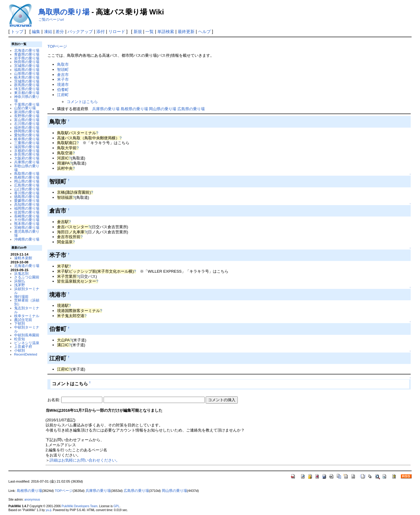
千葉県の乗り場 (27, 104)
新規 (138, 32)
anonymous (32, 500)
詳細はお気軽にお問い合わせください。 (85, 460)
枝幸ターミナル (27, 316)
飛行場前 (21, 297)
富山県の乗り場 (27, 120)
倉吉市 (63, 75)
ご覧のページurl (51, 20)
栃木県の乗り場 (27, 77)
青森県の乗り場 (27, 54)
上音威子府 (23, 346)
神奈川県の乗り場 (27, 98)
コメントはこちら (82, 102)
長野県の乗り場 (27, 116)
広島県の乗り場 (27, 185)
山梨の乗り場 (25, 108)
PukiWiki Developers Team (80, 506)
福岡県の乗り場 (27, 208)
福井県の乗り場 (27, 127)
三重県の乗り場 (27, 143)
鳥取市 (63, 64)
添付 (101, 32)
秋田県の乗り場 (27, 62)
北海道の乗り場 (27, 50)
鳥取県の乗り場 (64, 12)
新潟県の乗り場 (27, 112)
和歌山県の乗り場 (27, 168)
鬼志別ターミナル (27, 310)
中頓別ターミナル (27, 329)
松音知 (20, 339)
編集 (36, 32)
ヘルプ (204, 32)
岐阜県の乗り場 (27, 139)
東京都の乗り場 (27, 93)
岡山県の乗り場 (27, 181)
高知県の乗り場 (27, 204)
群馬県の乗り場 (27, 85)
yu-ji (48, 510)
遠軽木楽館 (23, 258)
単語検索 (166, 32)
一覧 (150, 32)
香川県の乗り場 (27, 193)
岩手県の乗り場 (27, 58)
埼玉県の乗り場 (27, 89)
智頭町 (63, 70)
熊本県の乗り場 (27, 224)
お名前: (54, 400)
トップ (17, 32)
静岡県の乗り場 (27, 131)
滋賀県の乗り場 (27, 147)
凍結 (48, 32)
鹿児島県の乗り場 (27, 233)
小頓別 (20, 350)
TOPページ (57, 46)
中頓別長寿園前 (27, 335)
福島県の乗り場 (27, 70)
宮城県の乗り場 (27, 66)
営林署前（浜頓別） (27, 302)
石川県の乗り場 (27, 124)
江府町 (63, 95)
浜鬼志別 (21, 273)
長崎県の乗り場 (27, 216)
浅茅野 (20, 285)
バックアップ (80, 32)
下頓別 (20, 323)
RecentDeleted (26, 354)
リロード (117, 32)
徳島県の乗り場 (27, 197)
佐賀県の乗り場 (27, 212)
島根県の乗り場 (27, 177)
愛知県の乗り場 (27, 135)
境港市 (63, 85)
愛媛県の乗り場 (27, 200)
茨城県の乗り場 (27, 81)
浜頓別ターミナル (27, 291)
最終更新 (186, 32)
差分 (60, 32)
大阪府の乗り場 (27, 158)
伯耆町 (63, 90)
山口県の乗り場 (27, 189)
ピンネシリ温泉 (27, 343)
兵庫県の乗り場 (27, 162)
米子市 (63, 79)
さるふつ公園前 (27, 277)
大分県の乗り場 (27, 220)
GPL (116, 506)
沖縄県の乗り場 (27, 239)
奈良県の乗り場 (27, 154)
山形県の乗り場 (27, 73)
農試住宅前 (23, 320)
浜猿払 (20, 281)
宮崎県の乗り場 (27, 227)
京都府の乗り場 (27, 151)
